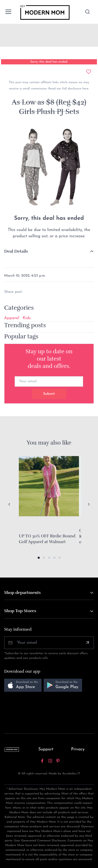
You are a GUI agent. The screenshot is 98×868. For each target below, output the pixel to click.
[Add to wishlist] (89, 72)
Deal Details (16, 251)
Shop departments (22, 593)
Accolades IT (71, 774)
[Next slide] (89, 504)
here (85, 89)
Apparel (12, 318)
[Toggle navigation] (8, 12)
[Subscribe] (88, 643)
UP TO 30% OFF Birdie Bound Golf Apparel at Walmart (47, 539)
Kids (27, 318)
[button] (39, 558)
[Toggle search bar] (88, 12)
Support (46, 749)
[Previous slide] (9, 504)
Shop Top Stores (20, 611)
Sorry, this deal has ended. (49, 62)
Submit (49, 394)
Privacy (78, 749)
